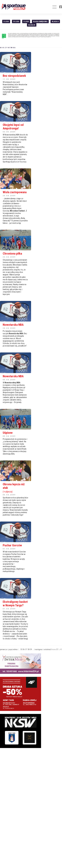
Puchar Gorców (12, 545)
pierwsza (4, 649)
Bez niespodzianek (14, 76)
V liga (26, 21)
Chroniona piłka (12, 253)
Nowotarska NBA (13, 325)
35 (21, 649)
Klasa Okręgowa (40, 21)
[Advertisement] (21, 768)
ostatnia (47, 649)
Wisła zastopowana (15, 192)
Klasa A (55, 21)
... (19, 649)
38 (29, 649)
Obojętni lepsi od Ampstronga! (13, 127)
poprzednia (13, 649)
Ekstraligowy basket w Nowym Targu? (15, 603)
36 (24, 649)
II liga (6, 21)
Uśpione (8, 433)
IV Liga (16, 21)
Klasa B (32, 25)
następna (39, 649)
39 (31, 649)
